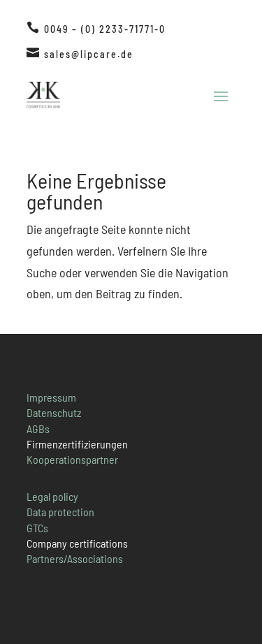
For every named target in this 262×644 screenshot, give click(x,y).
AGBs (38, 429)
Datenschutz (54, 412)
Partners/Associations (75, 558)
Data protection (60, 512)
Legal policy (52, 496)
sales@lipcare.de (89, 54)
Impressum (51, 397)
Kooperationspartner (72, 459)
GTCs (37, 528)
